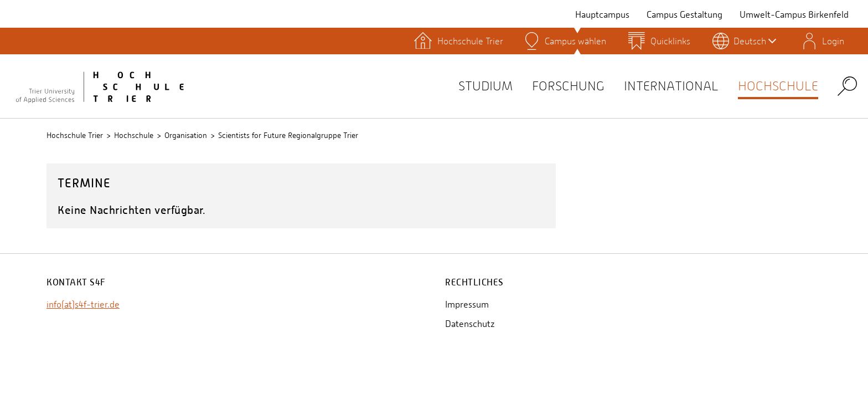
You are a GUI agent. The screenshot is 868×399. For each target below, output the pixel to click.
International (659, 86)
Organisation (186, 135)
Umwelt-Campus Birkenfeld (794, 15)
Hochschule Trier (75, 135)
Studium (459, 86)
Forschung (548, 86)
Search (847, 86)
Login (833, 41)
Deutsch (755, 41)
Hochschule (774, 86)
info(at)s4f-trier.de (83, 305)
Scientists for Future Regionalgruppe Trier (288, 135)
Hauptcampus (602, 15)
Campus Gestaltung (684, 15)
